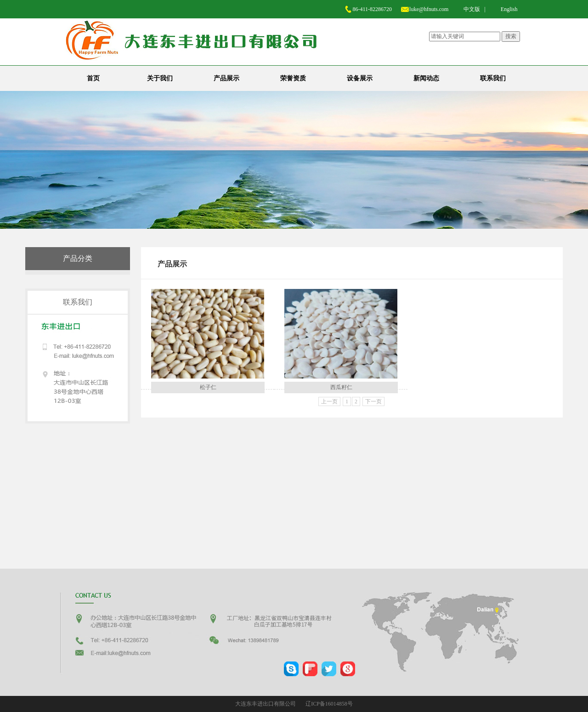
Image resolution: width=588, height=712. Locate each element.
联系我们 (493, 78)
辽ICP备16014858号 (329, 704)
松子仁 (208, 387)
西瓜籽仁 (341, 387)
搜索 (511, 36)
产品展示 (226, 78)
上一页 (329, 401)
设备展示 (360, 78)
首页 (93, 78)
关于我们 (160, 78)
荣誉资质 (293, 78)
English (509, 9)
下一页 (373, 401)
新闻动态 (426, 78)
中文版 (472, 9)
